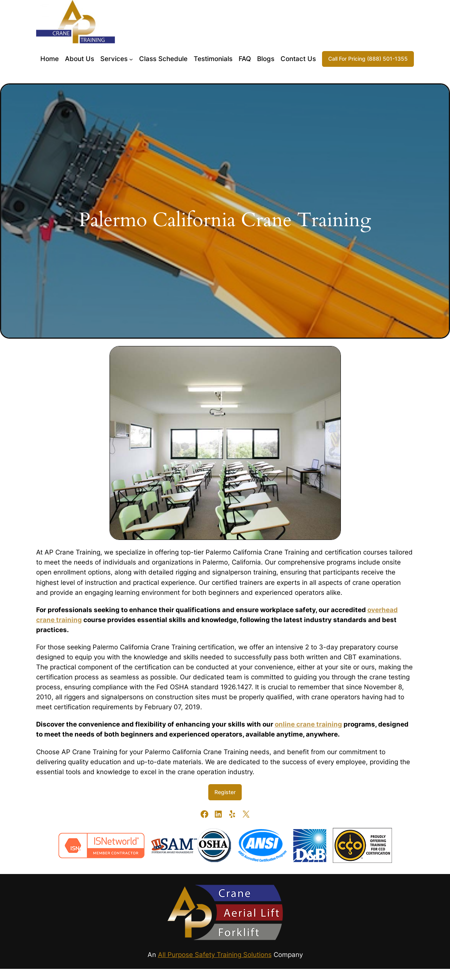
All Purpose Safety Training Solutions (215, 955)
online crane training (308, 724)
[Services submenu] (131, 59)
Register (225, 792)
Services (114, 59)
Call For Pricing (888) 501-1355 (368, 59)
